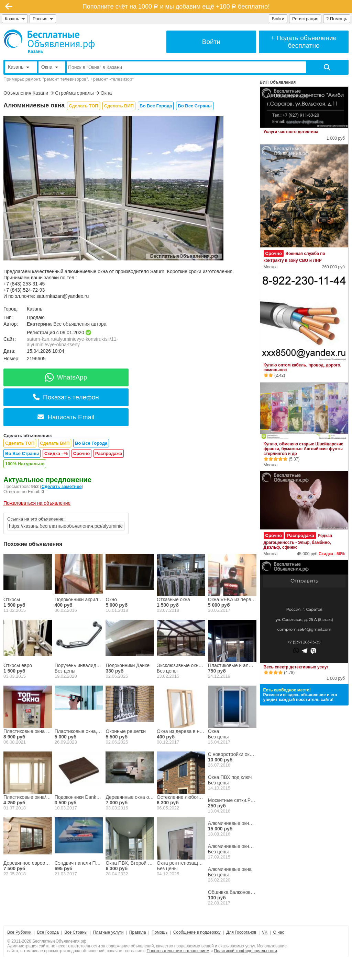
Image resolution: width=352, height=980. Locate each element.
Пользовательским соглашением (178, 951)
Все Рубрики (19, 932)
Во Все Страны (195, 106)
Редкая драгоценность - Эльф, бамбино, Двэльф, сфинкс (298, 541)
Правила (138, 932)
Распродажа (109, 453)
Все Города (48, 932)
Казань (15, 19)
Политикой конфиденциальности (245, 951)
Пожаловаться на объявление (37, 503)
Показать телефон (66, 397)
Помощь (159, 932)
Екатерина (39, 324)
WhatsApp (66, 377)
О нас (279, 932)
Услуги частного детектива (291, 132)
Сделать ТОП (83, 106)
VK (265, 932)
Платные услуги (108, 932)
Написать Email (66, 417)
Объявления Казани (26, 93)
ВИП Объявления (278, 82)
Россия (43, 19)
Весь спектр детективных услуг (296, 667)
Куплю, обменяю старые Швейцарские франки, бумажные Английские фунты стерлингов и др (304, 449)
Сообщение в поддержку (197, 932)
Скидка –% (56, 453)
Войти (278, 19)
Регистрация (305, 19)
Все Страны (76, 932)
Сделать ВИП (119, 106)
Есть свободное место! (287, 690)
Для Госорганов (241, 932)
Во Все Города (156, 106)
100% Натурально (25, 464)
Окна (106, 93)
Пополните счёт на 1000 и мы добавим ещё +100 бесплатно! (176, 7)
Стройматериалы (74, 93)
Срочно (81, 453)
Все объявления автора (80, 324)
